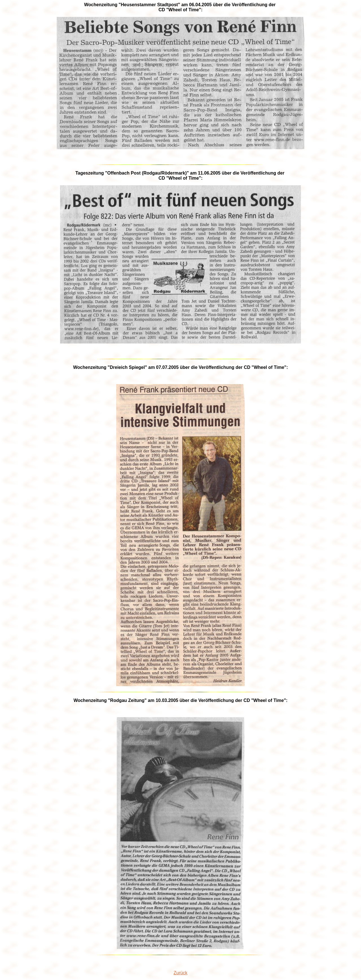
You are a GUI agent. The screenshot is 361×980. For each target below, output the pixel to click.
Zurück (181, 973)
